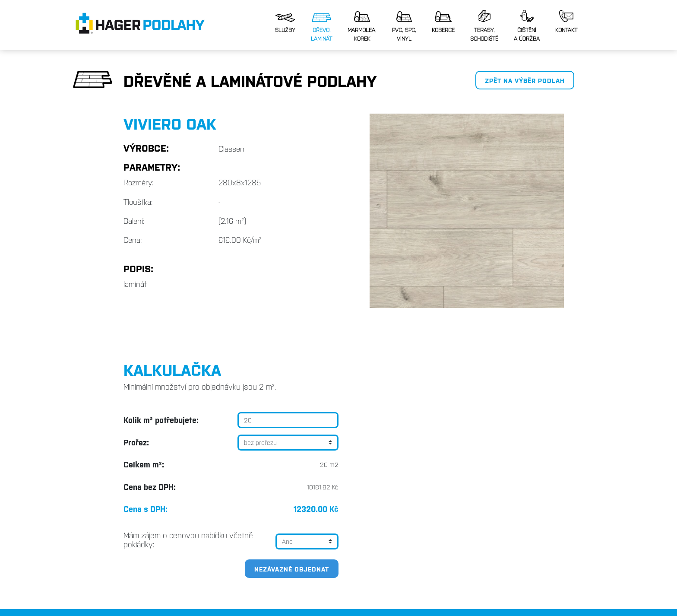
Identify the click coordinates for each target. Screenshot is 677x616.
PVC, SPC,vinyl (404, 27)
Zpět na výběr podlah (525, 80)
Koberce (443, 22)
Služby (285, 23)
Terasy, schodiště (484, 26)
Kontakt (566, 22)
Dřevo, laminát (321, 28)
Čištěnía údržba (527, 26)
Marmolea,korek (362, 27)
